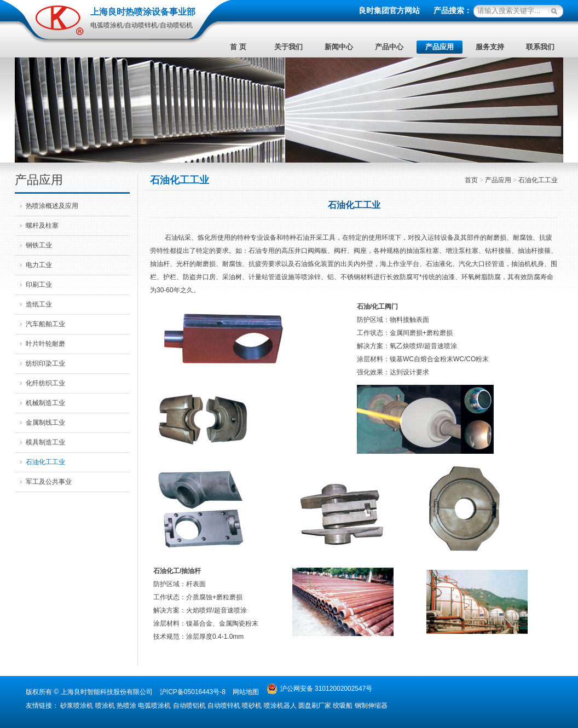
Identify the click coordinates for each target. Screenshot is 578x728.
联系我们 (540, 47)
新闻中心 (339, 47)
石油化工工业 (45, 462)
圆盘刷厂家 (315, 706)
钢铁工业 (39, 245)
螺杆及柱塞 (42, 226)
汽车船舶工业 (45, 324)
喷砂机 (252, 706)
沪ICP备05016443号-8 (193, 692)
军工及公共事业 (49, 482)
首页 (471, 180)
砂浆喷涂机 (77, 706)
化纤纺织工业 (45, 383)
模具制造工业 (45, 442)
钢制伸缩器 (371, 706)
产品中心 (389, 47)
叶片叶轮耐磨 (45, 344)
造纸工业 (39, 304)
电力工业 (39, 265)
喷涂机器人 (280, 706)
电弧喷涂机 (154, 706)
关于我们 (288, 47)
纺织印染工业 (45, 363)
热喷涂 (126, 706)
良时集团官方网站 (389, 11)
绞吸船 (343, 706)
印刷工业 (39, 285)
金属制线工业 (45, 423)
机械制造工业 (45, 403)
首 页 (238, 47)
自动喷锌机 (224, 706)
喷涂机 (105, 706)
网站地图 (246, 692)
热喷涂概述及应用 (52, 206)
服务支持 (490, 47)
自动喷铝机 (189, 706)
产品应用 (440, 47)
